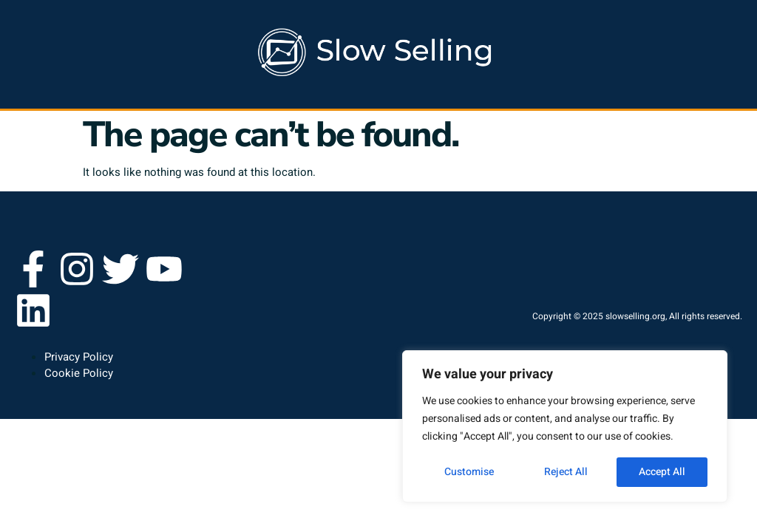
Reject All (566, 472)
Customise (469, 472)
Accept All (662, 472)
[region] (565, 426)
